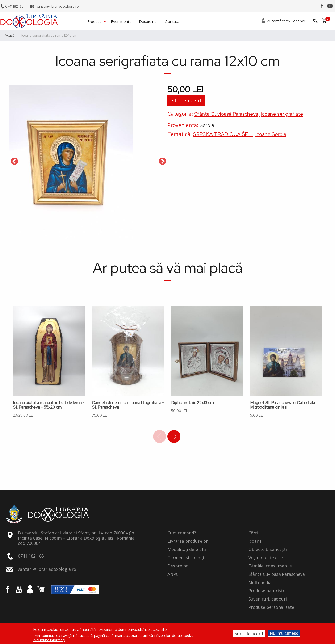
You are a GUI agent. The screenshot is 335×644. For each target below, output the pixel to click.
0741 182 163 (14, 6)
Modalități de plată (187, 550)
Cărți (253, 533)
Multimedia (260, 583)
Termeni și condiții (186, 558)
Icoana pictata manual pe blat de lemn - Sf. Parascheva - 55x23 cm (49, 405)
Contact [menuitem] (172, 22)
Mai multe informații (49, 640)
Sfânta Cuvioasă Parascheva (226, 114)
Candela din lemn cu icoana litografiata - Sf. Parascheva (128, 405)
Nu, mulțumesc (284, 633)
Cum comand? (182, 533)
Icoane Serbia (271, 134)
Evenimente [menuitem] (121, 22)
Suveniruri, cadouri (268, 599)
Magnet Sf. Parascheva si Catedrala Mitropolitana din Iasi (283, 405)
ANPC (173, 574)
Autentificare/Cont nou (287, 21)
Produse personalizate (271, 607)
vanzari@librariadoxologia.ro (57, 6)
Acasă (9, 35)
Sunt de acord (249, 633)
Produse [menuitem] (95, 22)
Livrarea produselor (188, 541)
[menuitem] (29, 21)
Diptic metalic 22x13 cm (192, 403)
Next (163, 162)
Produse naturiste (267, 591)
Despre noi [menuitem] (148, 22)
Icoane (255, 541)
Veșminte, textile (266, 558)
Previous (14, 162)
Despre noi (179, 566)
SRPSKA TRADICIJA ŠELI (223, 134)
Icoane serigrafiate (282, 114)
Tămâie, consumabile (270, 566)
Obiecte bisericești (268, 550)
